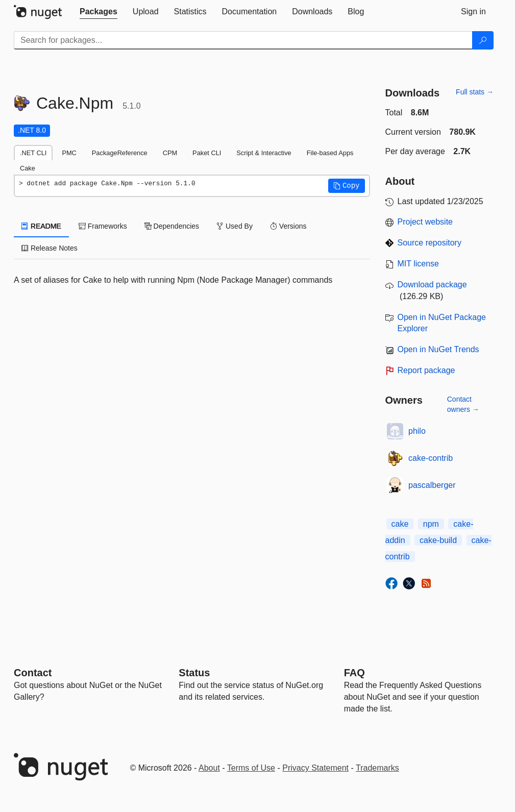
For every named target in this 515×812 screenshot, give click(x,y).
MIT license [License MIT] (419, 264)
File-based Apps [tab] (330, 153)
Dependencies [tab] (172, 226)
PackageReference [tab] (120, 153)
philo (417, 431)
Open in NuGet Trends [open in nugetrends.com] (438, 349)
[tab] (99, 12)
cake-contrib (431, 458)
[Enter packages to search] (243, 40)
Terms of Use (251, 768)
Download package (432, 285)
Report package (426, 370)
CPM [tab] (170, 153)
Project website (425, 222)
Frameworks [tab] (103, 226)
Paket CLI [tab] (207, 153)
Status (194, 673)
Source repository (430, 243)
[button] (347, 186)
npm (431, 524)
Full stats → (475, 92)
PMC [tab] (69, 153)
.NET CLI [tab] (33, 153)
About (209, 768)
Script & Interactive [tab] (264, 153)
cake (400, 524)
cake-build (438, 540)
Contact (33, 673)
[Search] (483, 40)
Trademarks (377, 768)
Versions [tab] (288, 226)
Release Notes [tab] (50, 248)
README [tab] (41, 226)
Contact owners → (463, 404)
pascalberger (432, 485)
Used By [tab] (235, 226)
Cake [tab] (28, 168)
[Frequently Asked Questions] (354, 673)
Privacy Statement (315, 768)
